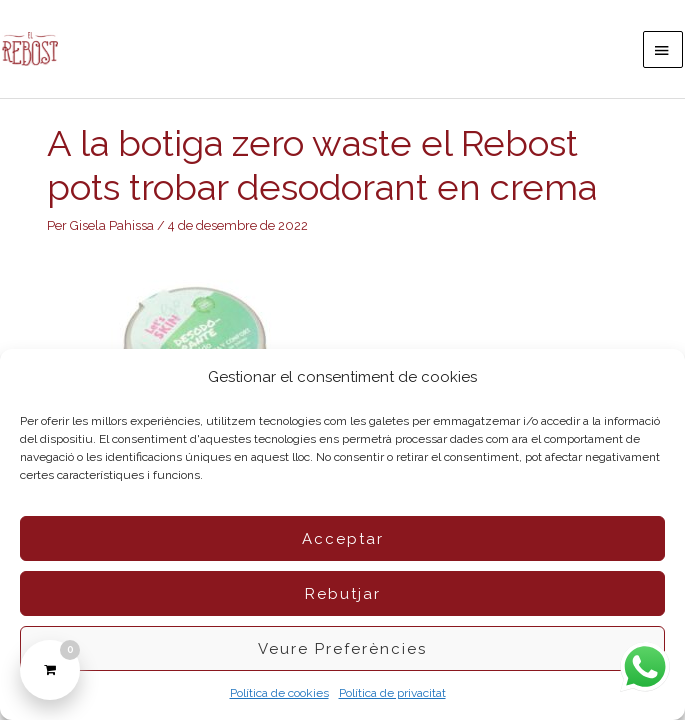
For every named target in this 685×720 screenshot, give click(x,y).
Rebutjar (343, 594)
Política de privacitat (392, 693)
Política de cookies (279, 693)
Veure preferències (342, 649)
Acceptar (343, 539)
